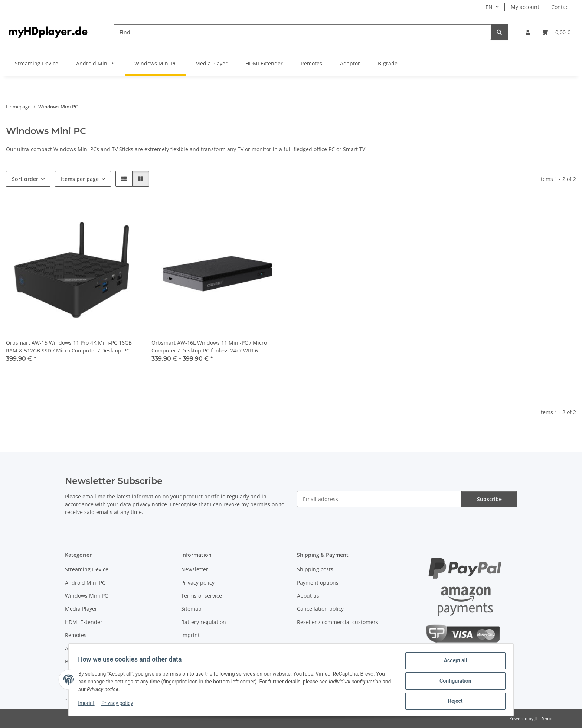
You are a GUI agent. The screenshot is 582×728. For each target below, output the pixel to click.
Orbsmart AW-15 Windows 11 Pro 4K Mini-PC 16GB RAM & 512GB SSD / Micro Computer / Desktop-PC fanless (69, 347)
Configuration (453, 682)
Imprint (89, 705)
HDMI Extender (84, 622)
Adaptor (75, 648)
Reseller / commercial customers (338, 622)
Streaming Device (87, 569)
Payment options (318, 583)
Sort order (25, 179)
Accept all (453, 663)
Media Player (81, 609)
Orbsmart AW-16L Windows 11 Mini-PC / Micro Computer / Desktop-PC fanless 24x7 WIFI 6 (209, 347)
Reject (453, 702)
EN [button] (489, 7)
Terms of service (202, 596)
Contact (561, 7)
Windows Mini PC (86, 596)
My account (525, 7)
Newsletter (195, 569)
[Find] (302, 32)
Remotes (76, 635)
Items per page (80, 179)
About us (308, 596)
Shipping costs (315, 569)
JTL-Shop (543, 719)
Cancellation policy (320, 609)
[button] (528, 32)
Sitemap (191, 609)
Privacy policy (120, 705)
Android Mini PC (85, 583)
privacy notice (150, 504)
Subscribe (489, 499)
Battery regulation (204, 622)
